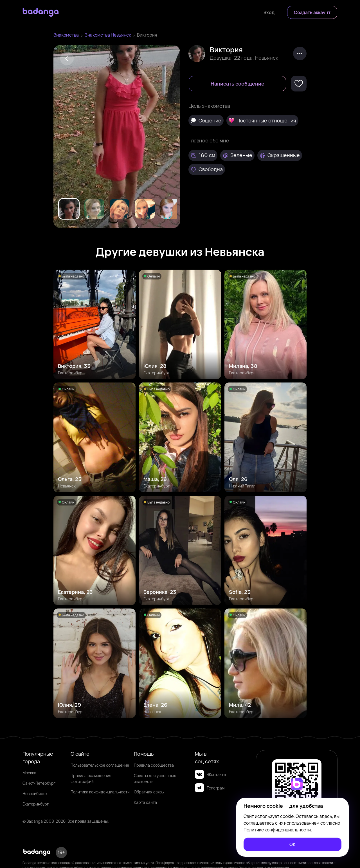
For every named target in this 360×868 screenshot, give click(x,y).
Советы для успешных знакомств (155, 778)
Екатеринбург (36, 804)
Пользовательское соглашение (100, 765)
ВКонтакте (210, 774)
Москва (29, 773)
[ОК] (292, 844)
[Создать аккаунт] (312, 12)
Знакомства (66, 35)
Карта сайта (145, 802)
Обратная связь (149, 792)
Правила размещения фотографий (91, 778)
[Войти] (269, 12)
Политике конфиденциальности (277, 830)
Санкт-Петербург (39, 783)
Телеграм (210, 788)
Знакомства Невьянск (108, 35)
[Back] (67, 59)
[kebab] (300, 53)
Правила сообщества (154, 765)
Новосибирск (35, 794)
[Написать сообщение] (237, 84)
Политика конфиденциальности (100, 792)
